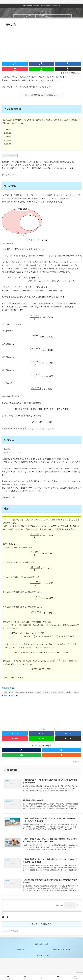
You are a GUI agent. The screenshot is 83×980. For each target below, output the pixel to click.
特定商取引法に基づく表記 (62, 949)
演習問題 (68, 692)
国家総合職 (30, 692)
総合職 (5, 695)
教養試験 (38, 692)
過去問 (12, 695)
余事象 (5, 692)
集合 (18, 695)
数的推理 (5, 688)
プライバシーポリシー (21, 949)
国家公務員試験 (19, 692)
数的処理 (46, 692)
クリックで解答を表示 (10, 155)
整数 (12, 688)
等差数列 (76, 692)
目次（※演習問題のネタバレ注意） (39, 95)
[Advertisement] (42, 44)
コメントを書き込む (41, 924)
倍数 (11, 692)
